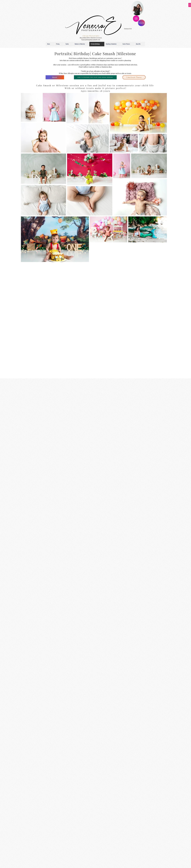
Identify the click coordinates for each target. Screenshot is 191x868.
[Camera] (136, 19)
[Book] (55, 77)
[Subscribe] (141, 23)
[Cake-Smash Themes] (134, 77)
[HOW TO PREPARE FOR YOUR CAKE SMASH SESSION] (95, 77)
